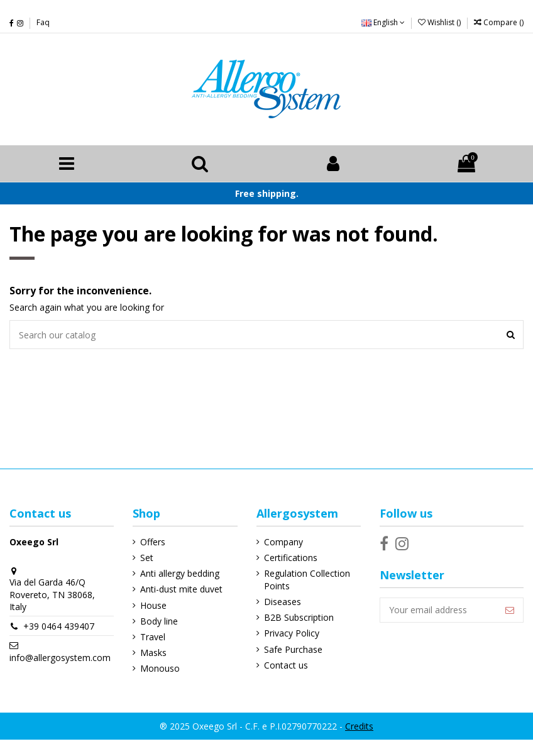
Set (147, 558)
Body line (159, 621)
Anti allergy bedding (180, 573)
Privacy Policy (292, 633)
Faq (43, 22)
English (383, 22)
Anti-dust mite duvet (181, 589)
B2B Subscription (299, 617)
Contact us (286, 665)
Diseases (283, 602)
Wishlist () (440, 22)
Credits (359, 726)
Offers (153, 542)
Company (283, 542)
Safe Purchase (293, 649)
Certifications (291, 558)
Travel (153, 637)
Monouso (160, 668)
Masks (153, 653)
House (153, 605)
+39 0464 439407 (59, 626)
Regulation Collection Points (307, 580)
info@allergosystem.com (60, 658)
